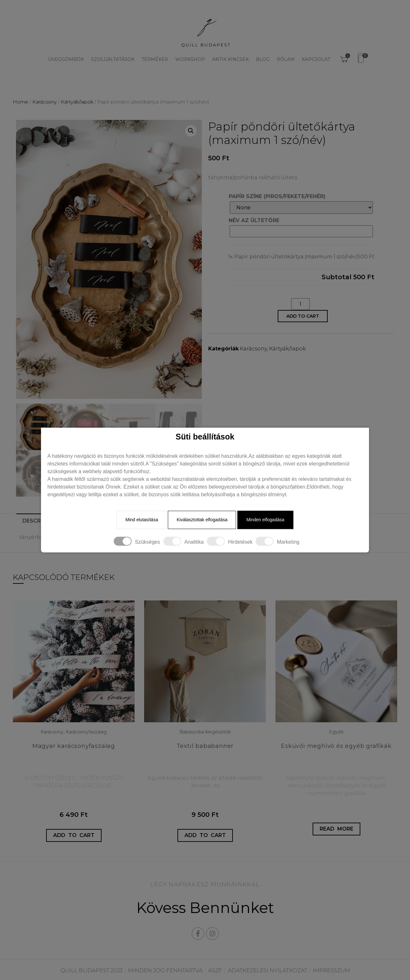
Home (20, 102)
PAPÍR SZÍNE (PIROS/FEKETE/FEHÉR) (277, 197)
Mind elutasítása (142, 520)
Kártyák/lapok (77, 102)
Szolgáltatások (113, 59)
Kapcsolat (316, 59)
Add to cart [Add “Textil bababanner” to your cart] (205, 835)
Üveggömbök (66, 59)
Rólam (286, 59)
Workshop (190, 59)
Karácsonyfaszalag (86, 732)
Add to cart (303, 316)
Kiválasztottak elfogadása (202, 520)
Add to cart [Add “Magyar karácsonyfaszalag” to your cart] (74, 835)
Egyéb (336, 732)
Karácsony (45, 102)
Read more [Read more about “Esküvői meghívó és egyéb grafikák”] (336, 829)
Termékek (155, 59)
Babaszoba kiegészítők (205, 732)
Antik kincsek (230, 59)
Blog (263, 59)
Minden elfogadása (265, 520)
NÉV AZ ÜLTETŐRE (254, 221)
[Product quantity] (300, 304)
